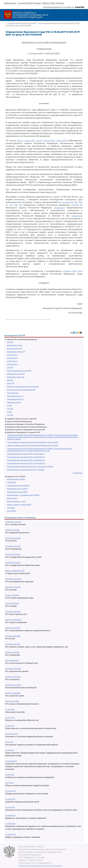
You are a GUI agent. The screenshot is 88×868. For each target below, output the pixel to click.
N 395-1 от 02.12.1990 (12, 701)
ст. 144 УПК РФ (10, 791)
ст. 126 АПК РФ (10, 815)
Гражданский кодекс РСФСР (18, 486)
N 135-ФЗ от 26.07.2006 (13, 620)
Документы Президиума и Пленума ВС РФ (24, 432)
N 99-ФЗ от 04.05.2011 (13, 628)
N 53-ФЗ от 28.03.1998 (13, 693)
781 (20, 205)
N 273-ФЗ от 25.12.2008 (13, 579)
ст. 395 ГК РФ (10, 726)
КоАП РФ (11, 383)
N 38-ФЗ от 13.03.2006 (13, 587)
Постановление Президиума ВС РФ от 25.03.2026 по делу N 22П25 (32, 442)
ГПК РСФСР (12, 482)
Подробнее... (78, 473)
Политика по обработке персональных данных (40, 866)
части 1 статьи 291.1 (26, 141)
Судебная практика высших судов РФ (22, 419)
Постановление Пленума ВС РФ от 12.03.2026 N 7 (26, 454)
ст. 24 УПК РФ (10, 807)
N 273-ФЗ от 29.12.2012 (13, 546)
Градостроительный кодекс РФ (19, 371)
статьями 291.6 (70, 271)
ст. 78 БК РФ (10, 750)
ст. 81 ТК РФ (9, 742)
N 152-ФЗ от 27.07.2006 (13, 669)
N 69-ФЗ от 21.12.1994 (12, 530)
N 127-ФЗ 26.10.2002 (12, 661)
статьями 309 (67, 202)
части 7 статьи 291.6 (46, 141)
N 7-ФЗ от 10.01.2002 (12, 595)
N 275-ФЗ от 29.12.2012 (13, 563)
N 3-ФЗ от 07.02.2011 (12, 603)
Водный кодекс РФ (14, 348)
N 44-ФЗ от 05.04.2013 (13, 677)
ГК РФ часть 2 (12, 358)
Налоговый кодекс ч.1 (15, 396)
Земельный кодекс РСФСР (17, 492)
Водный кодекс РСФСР (16, 479)
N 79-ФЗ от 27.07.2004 (13, 554)
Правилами (59, 208)
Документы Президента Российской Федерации (26, 424)
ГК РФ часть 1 (12, 355)
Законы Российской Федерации (19, 421)
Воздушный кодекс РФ (16, 352)
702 (80, 202)
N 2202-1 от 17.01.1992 (12, 652)
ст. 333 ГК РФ (10, 709)
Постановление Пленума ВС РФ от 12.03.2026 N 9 (26, 457)
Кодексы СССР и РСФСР (16, 476)
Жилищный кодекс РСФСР (17, 489)
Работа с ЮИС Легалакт (53, 3)
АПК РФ (10, 342)
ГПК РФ (10, 368)
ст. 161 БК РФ (10, 775)
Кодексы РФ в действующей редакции (22, 339)
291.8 (80, 271)
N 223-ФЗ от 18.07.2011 (13, 644)
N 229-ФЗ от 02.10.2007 (13, 685)
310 (76, 202)
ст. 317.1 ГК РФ (10, 718)
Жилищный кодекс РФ (16, 374)
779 (16, 205)
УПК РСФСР (12, 511)
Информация (10, 3)
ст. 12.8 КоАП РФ (11, 761)
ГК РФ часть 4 (12, 364)
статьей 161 (77, 205)
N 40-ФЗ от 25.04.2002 (13, 538)
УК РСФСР (11, 508)
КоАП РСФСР (12, 498)
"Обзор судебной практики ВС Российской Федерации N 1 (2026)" (33, 445)
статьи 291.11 (62, 141)
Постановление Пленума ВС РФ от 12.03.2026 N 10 (26, 463)
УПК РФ (10, 415)
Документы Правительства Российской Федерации (27, 427)
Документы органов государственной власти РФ (26, 430)
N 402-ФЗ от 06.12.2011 (13, 612)
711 (7, 205)
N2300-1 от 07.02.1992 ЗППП (15, 571)
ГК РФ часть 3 (12, 361)
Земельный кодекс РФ (16, 377)
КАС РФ (10, 380)
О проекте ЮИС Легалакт (29, 3)
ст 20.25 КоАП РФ (11, 734)
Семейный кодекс (14, 402)
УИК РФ (10, 409)
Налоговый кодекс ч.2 (15, 399)
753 (11, 205)
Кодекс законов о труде (16, 501)
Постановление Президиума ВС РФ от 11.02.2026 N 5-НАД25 (30, 467)
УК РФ (9, 412)
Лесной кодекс (13, 393)
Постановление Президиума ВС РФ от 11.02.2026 (26, 470)
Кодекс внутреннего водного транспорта (23, 387)
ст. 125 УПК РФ (10, 799)
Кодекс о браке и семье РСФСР (19, 505)
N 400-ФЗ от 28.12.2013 (13, 522)
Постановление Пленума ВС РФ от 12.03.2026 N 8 (26, 460)
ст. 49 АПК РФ (10, 824)
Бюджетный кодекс (15, 345)
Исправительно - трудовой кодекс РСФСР (23, 495)
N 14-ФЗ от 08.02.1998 (13, 636)
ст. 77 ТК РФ (9, 783)
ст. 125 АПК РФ (10, 835)
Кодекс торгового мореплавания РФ (21, 390)
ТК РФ (9, 406)
